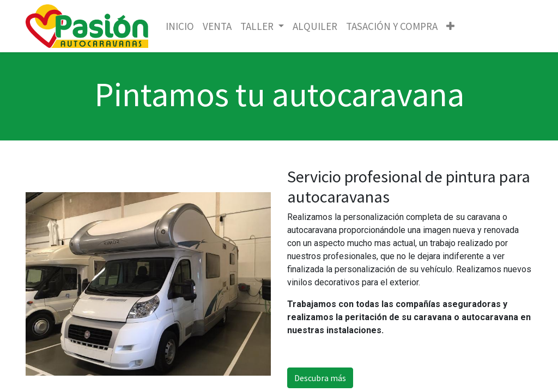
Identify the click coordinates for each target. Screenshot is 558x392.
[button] (450, 26)
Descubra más (320, 378)
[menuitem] (180, 26)
